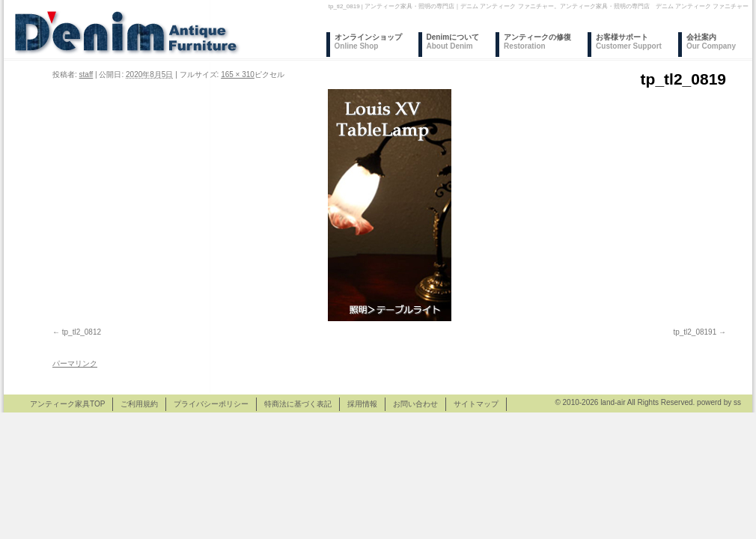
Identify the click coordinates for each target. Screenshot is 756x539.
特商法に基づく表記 (298, 404)
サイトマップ (476, 404)
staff (86, 74)
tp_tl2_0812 (82, 332)
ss (737, 402)
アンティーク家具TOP (67, 404)
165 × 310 (238, 74)
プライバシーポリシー (211, 404)
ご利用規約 (139, 404)
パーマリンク (75, 363)
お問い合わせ (415, 404)
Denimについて (453, 42)
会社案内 (711, 42)
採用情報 (362, 404)
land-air (613, 402)
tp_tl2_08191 (695, 332)
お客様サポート (629, 42)
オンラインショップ (368, 42)
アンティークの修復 (537, 42)
